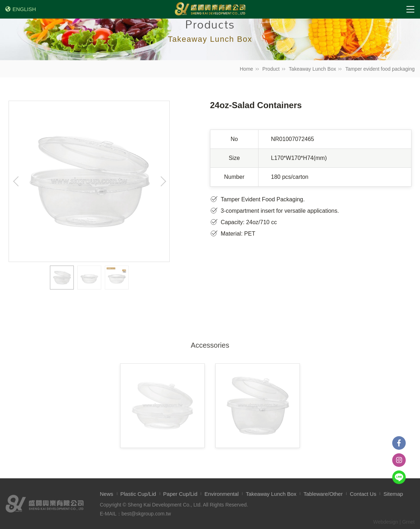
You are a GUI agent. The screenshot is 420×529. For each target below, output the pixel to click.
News (107, 494)
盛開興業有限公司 (210, 9)
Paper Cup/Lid (180, 494)
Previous (16, 181)
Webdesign (386, 522)
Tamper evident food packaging (380, 69)
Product (271, 69)
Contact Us (363, 494)
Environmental (221, 494)
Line (399, 477)
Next (162, 181)
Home (247, 69)
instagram (399, 460)
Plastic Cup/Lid (138, 494)
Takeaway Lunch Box (312, 69)
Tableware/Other (323, 494)
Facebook (399, 443)
